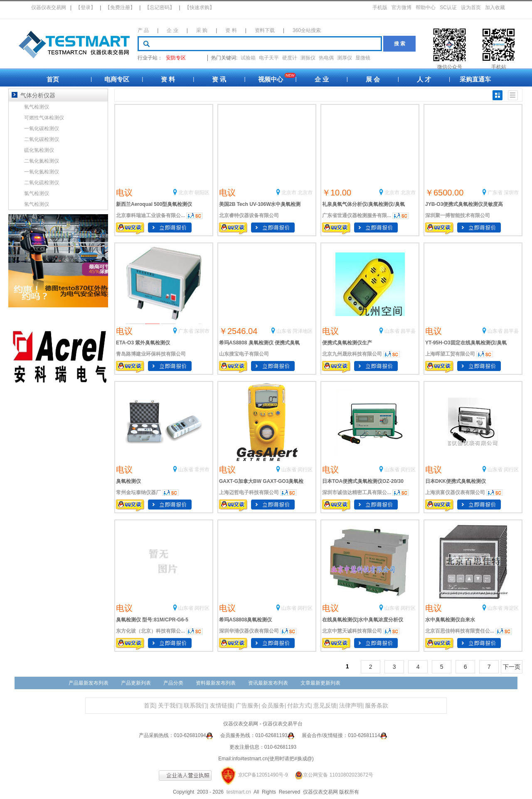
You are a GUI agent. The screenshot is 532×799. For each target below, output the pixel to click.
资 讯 (219, 79)
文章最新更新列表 (320, 683)
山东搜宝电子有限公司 (244, 354)
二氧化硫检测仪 (42, 183)
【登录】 (86, 7)
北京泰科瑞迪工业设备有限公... (150, 215)
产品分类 (173, 683)
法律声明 (351, 706)
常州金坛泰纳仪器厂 (138, 492)
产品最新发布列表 (89, 683)
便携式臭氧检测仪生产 (347, 343)
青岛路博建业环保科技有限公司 (151, 354)
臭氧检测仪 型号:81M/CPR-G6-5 (152, 620)
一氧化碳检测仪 (42, 129)
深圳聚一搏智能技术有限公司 (458, 215)
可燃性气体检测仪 (44, 118)
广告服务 (247, 706)
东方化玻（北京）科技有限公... (150, 631)
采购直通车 (475, 79)
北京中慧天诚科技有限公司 (352, 631)
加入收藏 (495, 7)
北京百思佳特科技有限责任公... (460, 631)
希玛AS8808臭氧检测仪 (245, 620)
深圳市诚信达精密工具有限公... (357, 492)
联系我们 (195, 706)
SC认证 (448, 7)
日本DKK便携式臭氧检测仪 (456, 481)
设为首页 (471, 7)
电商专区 (117, 79)
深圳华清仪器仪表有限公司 (249, 631)
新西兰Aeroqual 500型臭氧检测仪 (154, 204)
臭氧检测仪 (128, 481)
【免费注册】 (120, 7)
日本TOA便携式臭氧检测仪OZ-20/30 (363, 481)
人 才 (424, 79)
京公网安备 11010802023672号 (331, 775)
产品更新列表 (136, 683)
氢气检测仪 (37, 204)
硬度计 (290, 58)
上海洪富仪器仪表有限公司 (455, 492)
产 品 (143, 30)
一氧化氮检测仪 (42, 172)
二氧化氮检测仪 (42, 161)
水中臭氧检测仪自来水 (450, 620)
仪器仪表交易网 (49, 7)
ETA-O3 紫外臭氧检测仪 (143, 343)
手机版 (380, 7)
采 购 (202, 30)
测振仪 (308, 58)
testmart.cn (239, 792)
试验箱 (248, 58)
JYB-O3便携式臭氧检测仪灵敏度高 (464, 204)
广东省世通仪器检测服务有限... (357, 215)
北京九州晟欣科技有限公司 (352, 354)
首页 (53, 79)
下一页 (512, 667)
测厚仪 (345, 58)
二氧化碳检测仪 (42, 139)
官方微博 (401, 7)
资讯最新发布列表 (268, 683)
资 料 (231, 30)
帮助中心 (426, 7)
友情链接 (222, 706)
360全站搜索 (307, 30)
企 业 (172, 30)
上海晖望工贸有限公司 (450, 354)
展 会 (373, 79)
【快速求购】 (199, 7)
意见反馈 (325, 706)
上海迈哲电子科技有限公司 (249, 492)
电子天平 (269, 58)
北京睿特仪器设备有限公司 (249, 215)
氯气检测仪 (37, 193)
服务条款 (377, 706)
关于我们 (170, 706)
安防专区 (176, 58)
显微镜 (363, 58)
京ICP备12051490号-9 (263, 775)
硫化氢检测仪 (39, 150)
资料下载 (265, 30)
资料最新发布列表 (216, 683)
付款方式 (299, 706)
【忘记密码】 (160, 7)
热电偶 (326, 58)
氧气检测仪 (37, 107)
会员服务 (273, 706)
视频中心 (271, 79)
